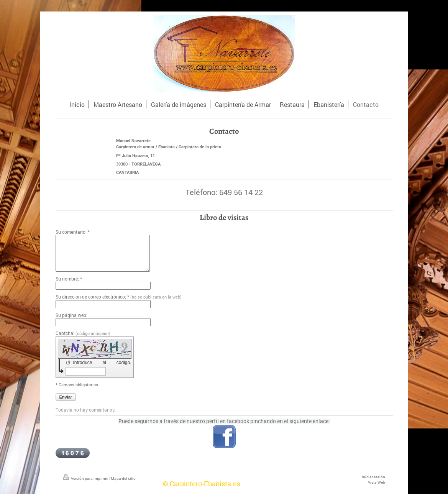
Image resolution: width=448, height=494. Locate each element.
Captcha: (83, 333)
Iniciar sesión (373, 477)
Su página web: (71, 315)
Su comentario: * (73, 232)
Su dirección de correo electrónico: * (119, 297)
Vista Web (377, 482)
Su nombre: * (69, 279)
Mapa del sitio (123, 478)
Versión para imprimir (86, 478)
